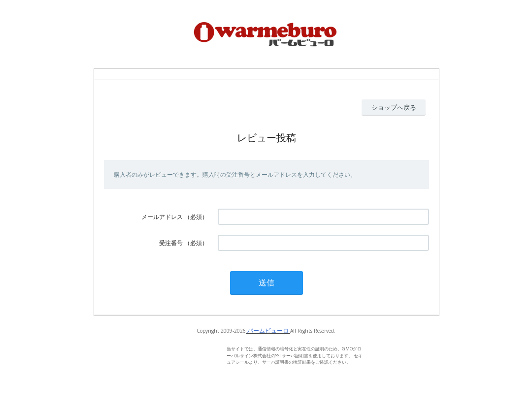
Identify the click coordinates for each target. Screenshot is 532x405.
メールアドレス (162, 217)
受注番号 (171, 243)
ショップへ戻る (394, 107)
